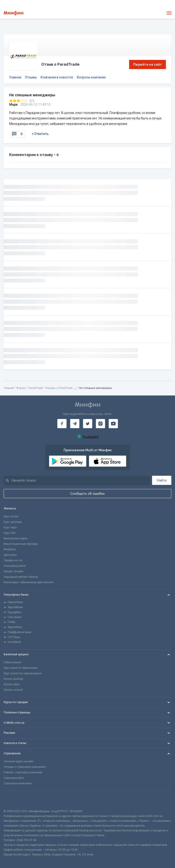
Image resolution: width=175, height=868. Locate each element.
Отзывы (31, 77)
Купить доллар (13, 679)
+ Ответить (40, 134)
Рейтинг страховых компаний (23, 772)
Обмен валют (12, 662)
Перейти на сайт (148, 64)
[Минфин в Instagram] (100, 424)
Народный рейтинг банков (21, 577)
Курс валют (11, 516)
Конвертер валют (15, 566)
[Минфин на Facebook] (62, 424)
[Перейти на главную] (13, 13)
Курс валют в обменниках (21, 668)
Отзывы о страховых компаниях (25, 767)
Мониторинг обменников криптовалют (29, 582)
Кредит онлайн (14, 571)
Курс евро (10, 527)
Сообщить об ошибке (87, 494)
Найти (162, 480)
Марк (13, 105)
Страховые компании (18, 783)
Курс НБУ (10, 533)
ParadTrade (36, 388)
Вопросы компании (91, 77)
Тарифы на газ (13, 560)
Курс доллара (13, 522)
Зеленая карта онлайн (18, 761)
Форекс (21, 388)
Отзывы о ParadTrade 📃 (61, 388)
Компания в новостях (57, 77)
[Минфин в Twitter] (88, 424)
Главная (15, 77)
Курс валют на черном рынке (23, 673)
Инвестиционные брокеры (21, 544)
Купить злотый (13, 690)
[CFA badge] (14, 800)
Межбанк (10, 549)
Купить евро (12, 684)
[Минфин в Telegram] (75, 424)
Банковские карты (16, 538)
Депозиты (10, 555)
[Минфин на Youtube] (113, 424)
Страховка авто (14, 778)
